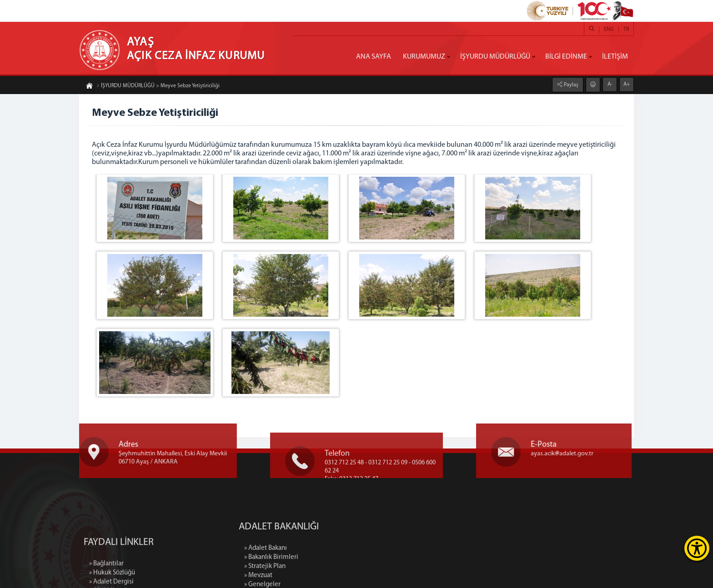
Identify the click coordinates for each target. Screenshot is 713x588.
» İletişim (327, 542)
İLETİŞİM (615, 57)
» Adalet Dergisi (111, 579)
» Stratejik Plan (335, 497)
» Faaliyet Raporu (338, 524)
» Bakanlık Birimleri (341, 488)
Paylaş (570, 80)
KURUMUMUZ (424, 57)
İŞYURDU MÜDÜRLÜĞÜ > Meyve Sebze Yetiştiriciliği (158, 90)
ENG (609, 30)
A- (610, 80)
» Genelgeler (332, 515)
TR (626, 30)
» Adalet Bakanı (336, 479)
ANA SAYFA (374, 57)
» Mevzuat (328, 506)
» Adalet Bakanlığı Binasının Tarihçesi (366, 533)
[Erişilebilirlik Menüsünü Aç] (697, 548)
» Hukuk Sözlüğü (112, 570)
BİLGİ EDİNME (566, 57)
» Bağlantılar (106, 561)
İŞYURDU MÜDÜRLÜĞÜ (495, 57)
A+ (627, 80)
